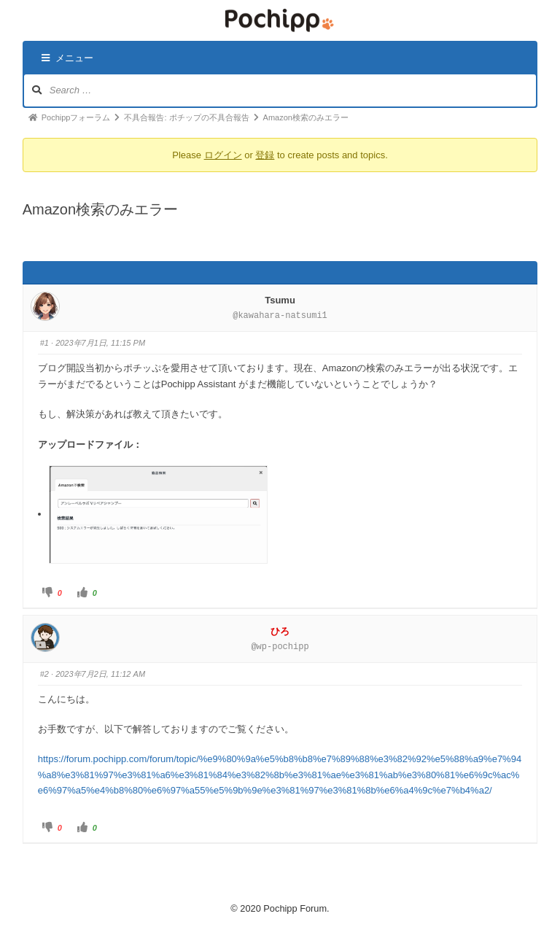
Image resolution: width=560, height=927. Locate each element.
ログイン (223, 155)
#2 (44, 674)
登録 (265, 155)
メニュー (67, 58)
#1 (44, 343)
